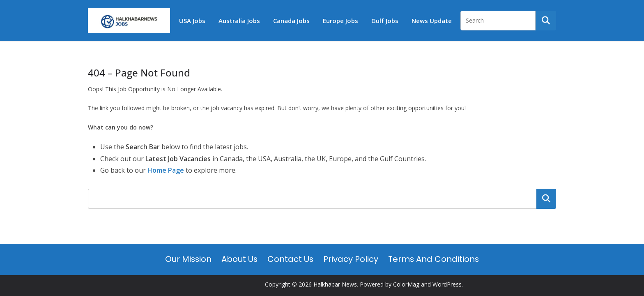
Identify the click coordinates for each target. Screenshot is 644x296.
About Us (239, 259)
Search (546, 199)
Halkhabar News (335, 284)
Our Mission (188, 259)
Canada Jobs (291, 21)
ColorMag (406, 284)
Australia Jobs (239, 21)
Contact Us (290, 259)
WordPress (447, 284)
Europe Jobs (340, 21)
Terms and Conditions (434, 259)
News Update (432, 21)
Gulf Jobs (385, 21)
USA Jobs (192, 21)
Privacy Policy (351, 259)
